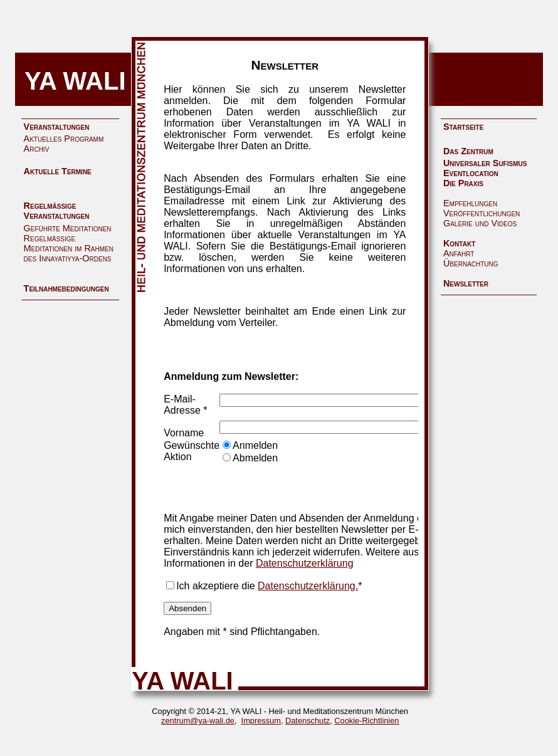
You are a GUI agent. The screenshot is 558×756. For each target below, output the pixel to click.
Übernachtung (471, 263)
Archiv (37, 149)
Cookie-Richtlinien (366, 721)
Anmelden (255, 445)
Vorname (184, 433)
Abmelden (255, 458)
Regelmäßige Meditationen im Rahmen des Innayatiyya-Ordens (69, 248)
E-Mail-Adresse (182, 405)
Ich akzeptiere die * (269, 586)
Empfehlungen (470, 203)
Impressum (261, 721)
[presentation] (315, 488)
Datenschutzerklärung (305, 563)
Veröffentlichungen (482, 213)
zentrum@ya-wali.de (198, 721)
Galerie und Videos (480, 223)
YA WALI (75, 81)
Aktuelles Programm (64, 139)
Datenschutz (308, 721)
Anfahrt (459, 253)
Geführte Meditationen (68, 228)
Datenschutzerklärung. (308, 586)
